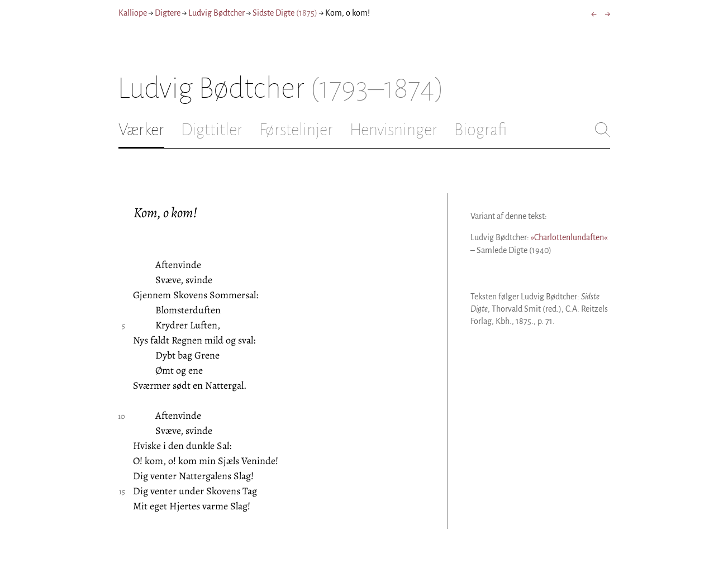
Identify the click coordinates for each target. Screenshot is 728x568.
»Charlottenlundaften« (569, 237)
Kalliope (133, 13)
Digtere (168, 13)
